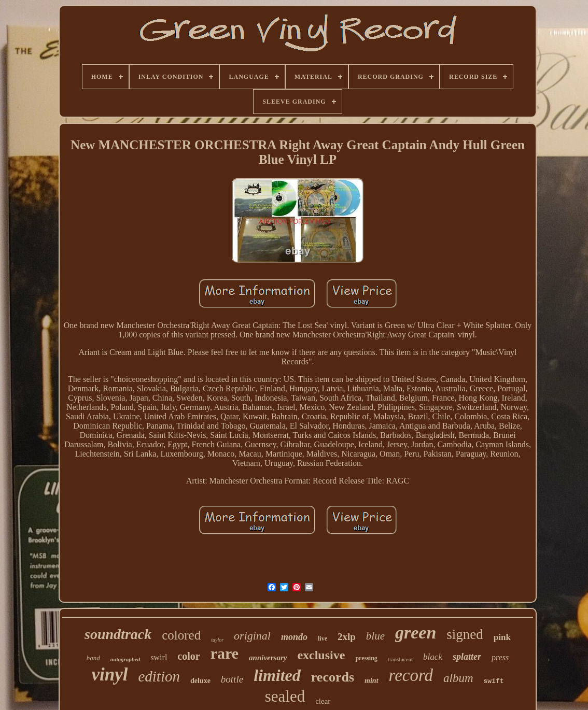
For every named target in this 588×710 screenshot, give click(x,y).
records (333, 677)
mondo (294, 637)
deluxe (200, 681)
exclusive (321, 655)
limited (277, 675)
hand (93, 658)
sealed (285, 696)
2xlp (347, 637)
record (411, 675)
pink (502, 637)
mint (371, 681)
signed (465, 634)
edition (159, 676)
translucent (400, 659)
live (323, 638)
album (458, 678)
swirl (159, 657)
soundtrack (118, 634)
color (188, 656)
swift (494, 681)
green (416, 633)
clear (323, 701)
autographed (125, 659)
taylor (217, 640)
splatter (467, 657)
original (252, 636)
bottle (232, 679)
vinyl (109, 674)
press (500, 657)
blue (375, 636)
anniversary (268, 658)
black (433, 657)
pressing (366, 658)
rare (225, 653)
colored (181, 635)
